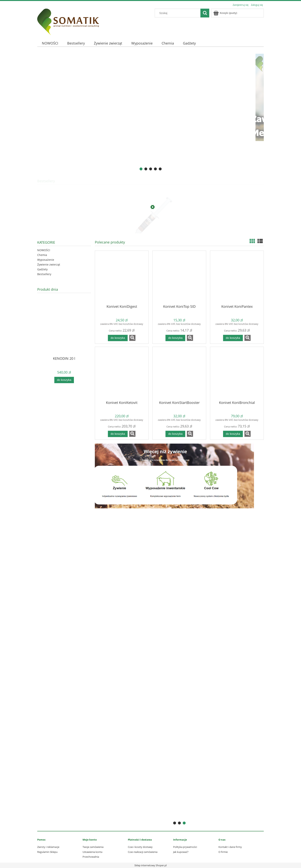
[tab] (141, 169)
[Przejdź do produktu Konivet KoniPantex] (237, 277)
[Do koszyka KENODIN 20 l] (64, 380)
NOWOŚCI (44, 250)
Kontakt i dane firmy (230, 847)
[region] (150, 112)
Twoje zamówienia (93, 847)
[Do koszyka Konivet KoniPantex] (233, 338)
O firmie (223, 852)
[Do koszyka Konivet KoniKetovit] (118, 434)
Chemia (42, 255)
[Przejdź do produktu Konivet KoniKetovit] (122, 373)
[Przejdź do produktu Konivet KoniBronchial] (237, 373)
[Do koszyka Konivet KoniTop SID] (175, 338)
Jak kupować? (181, 852)
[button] (132, 338)
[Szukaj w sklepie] (179, 13)
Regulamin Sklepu (47, 852)
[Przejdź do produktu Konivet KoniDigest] (122, 277)
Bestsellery (44, 274)
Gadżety (42, 269)
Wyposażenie (46, 260)
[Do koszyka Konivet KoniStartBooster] (175, 434)
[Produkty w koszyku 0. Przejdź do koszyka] (225, 13)
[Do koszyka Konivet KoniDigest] (118, 338)
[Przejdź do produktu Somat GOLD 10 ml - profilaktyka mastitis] (150, 225)
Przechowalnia (91, 857)
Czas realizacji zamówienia (143, 852)
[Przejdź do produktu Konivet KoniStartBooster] (179, 373)
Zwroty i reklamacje (48, 847)
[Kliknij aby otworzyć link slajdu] (150, 112)
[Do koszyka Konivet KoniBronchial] (233, 434)
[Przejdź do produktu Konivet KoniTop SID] (179, 277)
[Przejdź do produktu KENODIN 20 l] (64, 334)
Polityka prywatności (185, 847)
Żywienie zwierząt (49, 264)
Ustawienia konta (92, 852)
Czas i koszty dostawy (140, 847)
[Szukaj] (205, 13)
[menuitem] (50, 43)
